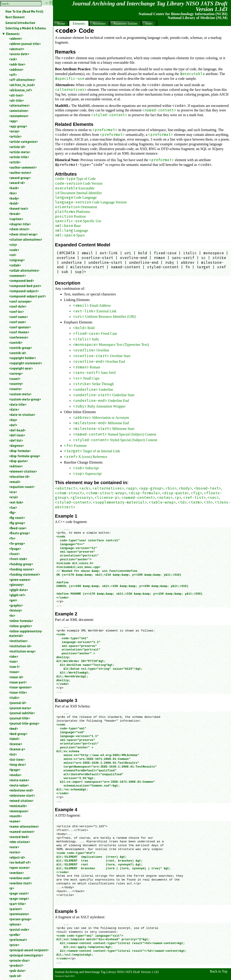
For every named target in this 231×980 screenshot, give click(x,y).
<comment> (17, 276)
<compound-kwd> (21, 280)
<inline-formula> (21, 621)
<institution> (18, 641)
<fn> (12, 538)
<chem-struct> (19, 229)
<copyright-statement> (25, 363)
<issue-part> (18, 682)
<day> (13, 420)
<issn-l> (14, 667)
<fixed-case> (18, 528)
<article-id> (17, 147)
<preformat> (18, 940)
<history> (15, 610)
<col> (13, 255)
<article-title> (19, 157)
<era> (13, 492)
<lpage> (15, 770)
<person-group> (20, 919)
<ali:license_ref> (21, 90)
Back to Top (219, 971)
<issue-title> (18, 692)
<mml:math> (18, 806)
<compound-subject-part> (27, 296)
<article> (15, 136)
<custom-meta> (20, 394)
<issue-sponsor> (20, 687)
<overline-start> (20, 883)
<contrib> (16, 342)
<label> (14, 739)
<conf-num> (17, 322)
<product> (16, 965)
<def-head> (17, 430)
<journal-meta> (20, 708)
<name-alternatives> (24, 826)
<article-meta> (20, 152)
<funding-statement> (24, 574)
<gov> (13, 600)
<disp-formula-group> (25, 456)
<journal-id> (18, 703)
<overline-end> (20, 878)
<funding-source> (21, 569)
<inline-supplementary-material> (26, 633)
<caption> (16, 219)
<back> (14, 188)
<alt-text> (16, 95)
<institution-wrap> (22, 651)
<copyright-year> (21, 368)
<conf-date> (18, 306)
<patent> (16, 909)
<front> (14, 554)
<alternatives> (19, 105)
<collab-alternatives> (24, 270)
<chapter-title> (20, 224)
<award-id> (17, 183)
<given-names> (20, 580)
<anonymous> (19, 116)
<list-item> (17, 759)
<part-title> (17, 904)
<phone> (15, 924)
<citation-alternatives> (25, 239)
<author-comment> (23, 167)
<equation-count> (22, 487)
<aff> (13, 75)
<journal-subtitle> (22, 713)
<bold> (14, 203)
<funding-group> (21, 564)
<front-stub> (18, 559)
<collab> (15, 265)
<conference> (19, 337)
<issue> (14, 672)
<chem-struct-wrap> (23, 234)
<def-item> (17, 435)
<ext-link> (16, 502)
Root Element (15, 17)
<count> (15, 379)
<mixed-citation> (21, 801)
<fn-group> (17, 543)
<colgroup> (17, 260)
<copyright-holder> (22, 358)
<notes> (15, 852)
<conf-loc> (16, 311)
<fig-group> (17, 523)
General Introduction (20, 23)
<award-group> (20, 178)
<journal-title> (19, 718)
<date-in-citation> (22, 415)
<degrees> (16, 445)
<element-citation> (23, 471)
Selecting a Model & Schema (26, 28)
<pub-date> (17, 971)
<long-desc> (17, 764)
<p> (12, 888)
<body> (14, 198)
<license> (16, 744)
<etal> (14, 497)
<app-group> (18, 126)
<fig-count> (17, 518)
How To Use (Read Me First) (24, 11)
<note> (14, 847)
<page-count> (19, 893)
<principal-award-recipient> (29, 950)
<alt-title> (16, 100)
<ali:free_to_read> (22, 85)
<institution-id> (20, 646)
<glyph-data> (18, 590)
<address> (16, 69)
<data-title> (18, 404)
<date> (14, 409)
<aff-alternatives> (22, 80)
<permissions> (19, 914)
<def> (13, 425)
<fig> (12, 512)
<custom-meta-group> (25, 399)
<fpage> (15, 549)
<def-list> (16, 440)
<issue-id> (16, 677)
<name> (15, 821)
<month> (15, 816)
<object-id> (17, 857)
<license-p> (17, 749)
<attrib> (15, 162)
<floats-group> (19, 533)
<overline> (16, 873)
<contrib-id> (18, 353)
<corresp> (16, 373)
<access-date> (19, 54)
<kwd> (13, 728)
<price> (14, 945)
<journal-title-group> (24, 723)
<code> (14, 250)
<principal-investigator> (26, 955)
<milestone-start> (22, 795)
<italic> (14, 697)
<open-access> (19, 867)
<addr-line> (17, 64)
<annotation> (19, 111)
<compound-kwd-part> (25, 286)
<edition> (16, 466)
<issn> (13, 661)
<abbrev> (15, 38)
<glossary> (16, 584)
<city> (13, 245)
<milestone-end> (21, 790)
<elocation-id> (19, 476)
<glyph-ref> (17, 595)
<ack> (13, 59)
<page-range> (19, 898)
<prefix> (15, 935)
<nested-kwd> (19, 837)
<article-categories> (23, 141)
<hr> (12, 615)
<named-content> (22, 832)
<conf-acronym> (20, 301)
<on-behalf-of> (20, 862)
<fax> (13, 507)
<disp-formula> (20, 451)
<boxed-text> (19, 208)
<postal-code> (19, 929)
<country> (16, 384)
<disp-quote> (18, 461)
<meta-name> (19, 780)
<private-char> (19, 960)
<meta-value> (19, 785)
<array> (14, 131)
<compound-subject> (24, 291)
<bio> (13, 193)
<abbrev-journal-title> (25, 44)
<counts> (15, 389)
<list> (13, 754)
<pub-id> (15, 976)
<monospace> (19, 811)
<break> (15, 214)
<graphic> (16, 605)
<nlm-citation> (20, 842)
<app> (13, 121)
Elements (13, 34)
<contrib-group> (20, 348)
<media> (15, 775)
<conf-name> (18, 317)
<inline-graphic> (21, 626)
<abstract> (17, 49)
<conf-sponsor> (20, 327)
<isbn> (14, 656)
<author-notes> (20, 172)
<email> (15, 482)
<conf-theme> (19, 332)
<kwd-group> (18, 734)
